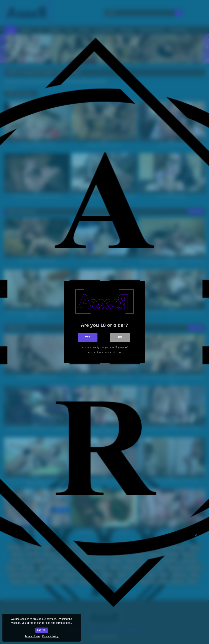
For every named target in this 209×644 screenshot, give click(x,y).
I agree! (42, 630)
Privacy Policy (50, 636)
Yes (88, 337)
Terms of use (32, 636)
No (120, 337)
